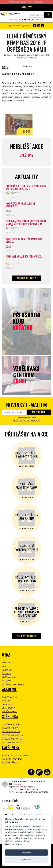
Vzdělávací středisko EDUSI (16, 755)
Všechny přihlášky (27, 636)
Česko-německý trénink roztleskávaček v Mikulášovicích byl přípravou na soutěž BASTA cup (26, 223)
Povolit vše (26, 853)
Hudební (6, 701)
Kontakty (39, 20)
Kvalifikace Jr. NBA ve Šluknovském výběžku (24, 240)
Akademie (9, 689)
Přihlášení (14, 26)
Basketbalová (9, 697)
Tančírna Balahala (12, 724)
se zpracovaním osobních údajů (27, 420)
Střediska (10, 716)
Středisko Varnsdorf (13, 742)
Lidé (4, 666)
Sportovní (8, 704)
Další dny (26, 155)
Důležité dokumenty (13, 684)
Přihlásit (39, 412)
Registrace (25, 26)
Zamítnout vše (26, 860)
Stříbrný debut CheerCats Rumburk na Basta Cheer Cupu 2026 (26, 187)
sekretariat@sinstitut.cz (26, 787)
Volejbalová (9, 708)
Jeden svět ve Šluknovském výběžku (24, 257)
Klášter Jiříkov (10, 728)
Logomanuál (9, 677)
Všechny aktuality (26, 278)
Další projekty (10, 712)
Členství (7, 673)
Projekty (7, 681)
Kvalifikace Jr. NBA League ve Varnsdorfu (20, 205)
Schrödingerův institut (14, 55)
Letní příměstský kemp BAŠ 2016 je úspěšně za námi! (33, 56)
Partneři (7, 670)
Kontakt (7, 663)
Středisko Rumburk (12, 735)
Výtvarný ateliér (11, 732)
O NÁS (6, 655)
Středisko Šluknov (12, 739)
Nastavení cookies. (14, 844)
